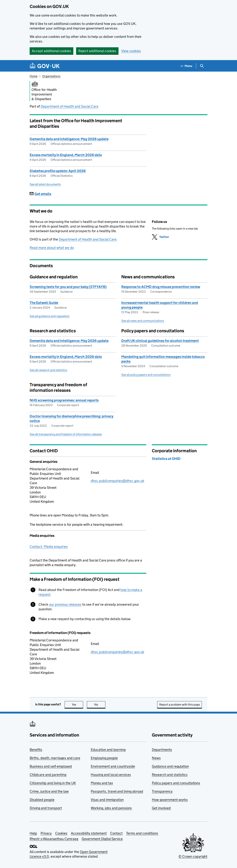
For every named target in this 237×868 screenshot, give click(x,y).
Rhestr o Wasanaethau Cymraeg (54, 839)
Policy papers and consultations (176, 783)
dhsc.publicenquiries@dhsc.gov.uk (117, 481)
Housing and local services (111, 775)
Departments (162, 750)
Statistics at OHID (166, 459)
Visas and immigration (107, 800)
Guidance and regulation (170, 766)
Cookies (61, 833)
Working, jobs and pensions (111, 808)
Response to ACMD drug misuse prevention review (161, 287)
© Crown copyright (193, 856)
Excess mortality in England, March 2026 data (66, 155)
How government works (170, 800)
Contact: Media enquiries (49, 547)
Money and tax (102, 783)
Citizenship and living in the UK (53, 783)
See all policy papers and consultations (146, 375)
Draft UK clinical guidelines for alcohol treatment (160, 341)
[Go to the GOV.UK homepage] (45, 66)
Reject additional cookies (97, 51)
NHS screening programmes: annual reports (64, 400)
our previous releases (65, 604)
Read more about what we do (52, 248)
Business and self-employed (51, 766)
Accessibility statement (89, 833)
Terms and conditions (142, 833)
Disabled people (42, 800)
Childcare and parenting (48, 775)
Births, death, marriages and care (55, 758)
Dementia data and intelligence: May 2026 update (69, 139)
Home (34, 76)
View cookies (131, 51)
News (156, 758)
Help (33, 833)
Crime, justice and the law (49, 791)
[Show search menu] (202, 66)
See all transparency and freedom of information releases (66, 434)
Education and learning (108, 750)
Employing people (104, 758)
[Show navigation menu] (186, 66)
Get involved (161, 808)
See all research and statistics (48, 370)
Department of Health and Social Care (69, 106)
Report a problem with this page (180, 705)
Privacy (46, 833)
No (100, 705)
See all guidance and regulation (50, 316)
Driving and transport (46, 808)
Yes (78, 705)
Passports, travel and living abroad (117, 791)
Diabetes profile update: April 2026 (58, 171)
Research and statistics (170, 775)
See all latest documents (45, 184)
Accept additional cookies (51, 51)
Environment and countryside (113, 766)
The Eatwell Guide (44, 303)
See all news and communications (143, 321)
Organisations (51, 76)
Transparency (162, 791)
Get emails (40, 194)
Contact (116, 833)
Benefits (36, 750)
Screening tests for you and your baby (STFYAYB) (68, 287)
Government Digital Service (102, 839)
